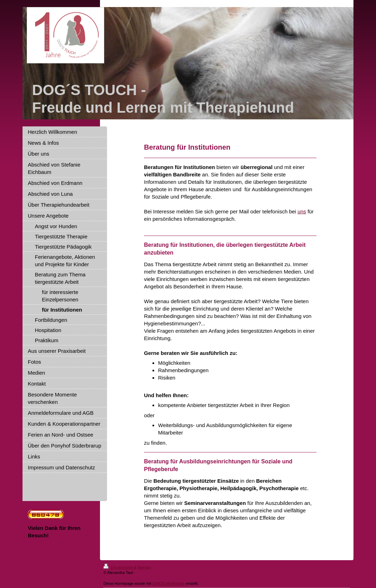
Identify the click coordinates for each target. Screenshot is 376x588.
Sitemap (144, 567)
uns (302, 211)
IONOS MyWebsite (169, 583)
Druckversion (119, 567)
